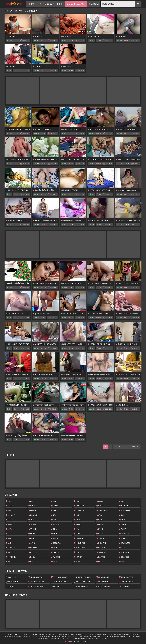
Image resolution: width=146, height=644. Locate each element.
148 (129, 447)
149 (133, 447)
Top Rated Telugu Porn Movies (51, 4)
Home (32, 4)
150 (138, 447)
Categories (94, 4)
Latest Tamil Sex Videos (76, 4)
